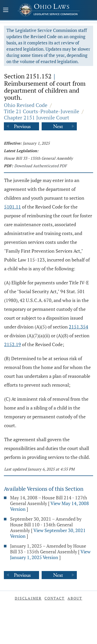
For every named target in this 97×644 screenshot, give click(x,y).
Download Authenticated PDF (40, 166)
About (75, 598)
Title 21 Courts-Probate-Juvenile (42, 111)
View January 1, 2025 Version (50, 554)
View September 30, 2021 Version (48, 533)
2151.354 (79, 327)
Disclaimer (28, 598)
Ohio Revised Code (26, 105)
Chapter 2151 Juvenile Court (36, 118)
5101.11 (13, 207)
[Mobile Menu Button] (6, 10)
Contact (55, 598)
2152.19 (13, 344)
